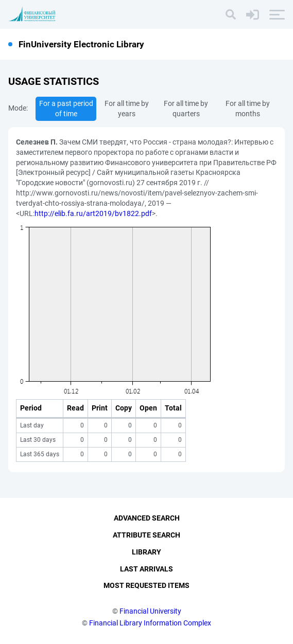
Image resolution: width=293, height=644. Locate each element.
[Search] (231, 14)
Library (146, 552)
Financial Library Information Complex (150, 623)
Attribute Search (146, 535)
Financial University (150, 611)
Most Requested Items (146, 585)
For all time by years (127, 109)
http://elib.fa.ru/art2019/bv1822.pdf (93, 213)
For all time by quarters (186, 109)
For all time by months (248, 109)
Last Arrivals (146, 569)
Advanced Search (147, 518)
